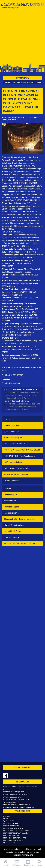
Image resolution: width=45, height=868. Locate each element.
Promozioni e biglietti (13, 438)
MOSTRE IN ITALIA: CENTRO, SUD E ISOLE (22, 450)
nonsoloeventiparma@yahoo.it (14, 792)
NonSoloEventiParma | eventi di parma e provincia (22, 7)
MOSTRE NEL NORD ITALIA (16, 444)
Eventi (7, 419)
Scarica (13, 329)
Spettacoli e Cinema (13, 425)
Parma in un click (12, 537)
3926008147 (15, 802)
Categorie (17, 863)
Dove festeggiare (12, 507)
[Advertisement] (22, 37)
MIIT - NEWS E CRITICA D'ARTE (18, 468)
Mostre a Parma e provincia (16, 474)
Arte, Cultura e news (13, 432)
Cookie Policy (29, 807)
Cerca (39, 863)
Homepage (7, 816)
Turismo (8, 489)
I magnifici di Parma (13, 531)
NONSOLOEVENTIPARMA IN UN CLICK (21, 543)
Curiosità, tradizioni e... (14, 525)
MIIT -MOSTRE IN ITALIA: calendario (20, 456)
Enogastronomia (11, 513)
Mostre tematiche (12, 480)
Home (6, 863)
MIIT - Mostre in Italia (13, 462)
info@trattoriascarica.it (29, 332)
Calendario (28, 863)
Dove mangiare (11, 495)
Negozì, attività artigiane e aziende (19, 519)
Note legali (7, 807)
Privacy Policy (18, 807)
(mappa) (18, 252)
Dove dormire (10, 501)
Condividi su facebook (11, 383)
